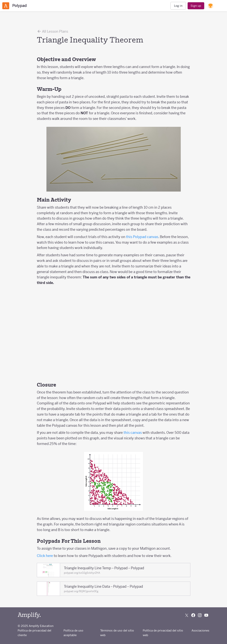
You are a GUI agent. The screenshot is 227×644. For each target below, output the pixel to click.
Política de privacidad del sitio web (163, 633)
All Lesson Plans (52, 31)
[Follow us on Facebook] (193, 615)
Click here (45, 556)
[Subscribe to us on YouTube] (206, 615)
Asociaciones (200, 630)
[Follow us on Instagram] (200, 615)
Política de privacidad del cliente (34, 633)
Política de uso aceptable (73, 633)
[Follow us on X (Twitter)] (187, 615)
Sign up (196, 6)
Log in (178, 6)
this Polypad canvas (142, 237)
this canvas (133, 433)
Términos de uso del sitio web (117, 633)
